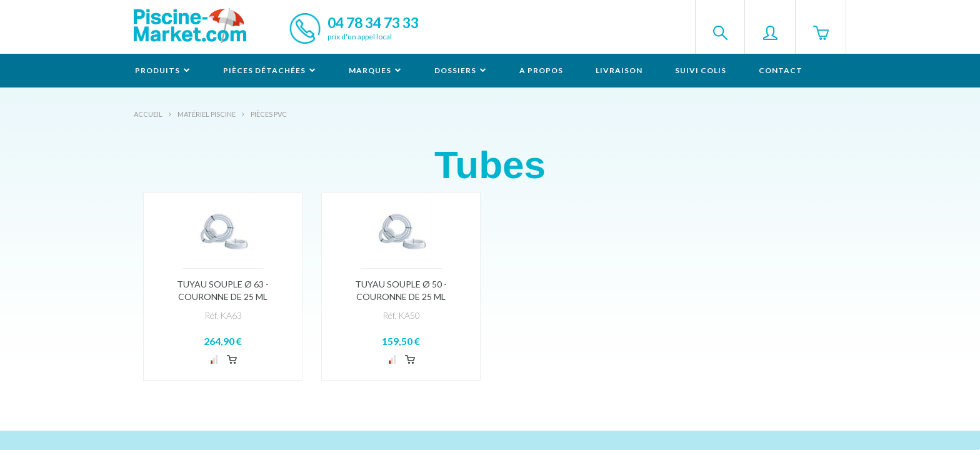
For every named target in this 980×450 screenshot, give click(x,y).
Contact (781, 70)
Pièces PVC (269, 114)
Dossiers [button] (461, 70)
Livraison (619, 70)
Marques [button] (375, 70)
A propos (541, 70)
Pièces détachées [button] (270, 70)
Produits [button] (163, 70)
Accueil (148, 114)
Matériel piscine (207, 114)
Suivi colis (701, 70)
